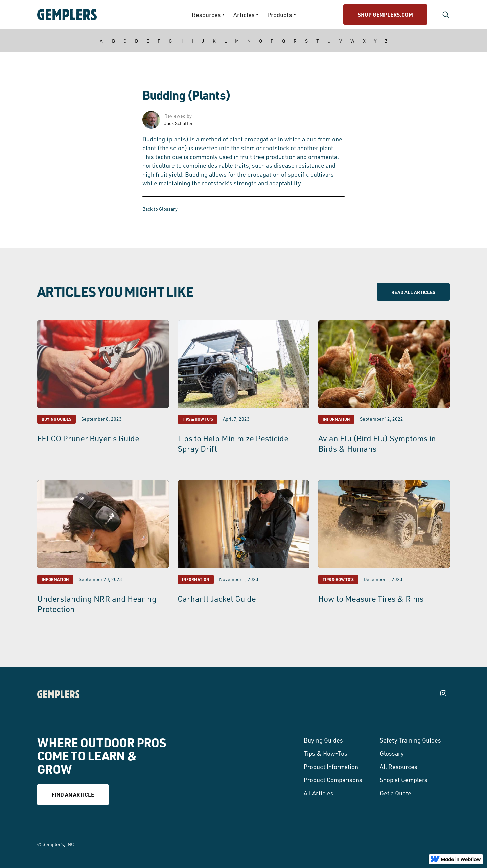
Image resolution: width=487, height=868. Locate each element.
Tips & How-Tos (326, 753)
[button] (208, 15)
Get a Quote (396, 793)
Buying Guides (323, 740)
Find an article (73, 794)
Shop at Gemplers (404, 780)
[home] (86, 15)
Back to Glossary (160, 209)
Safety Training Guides (410, 740)
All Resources (399, 767)
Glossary (392, 753)
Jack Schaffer (179, 123)
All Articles (319, 793)
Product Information (331, 767)
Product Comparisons (333, 780)
